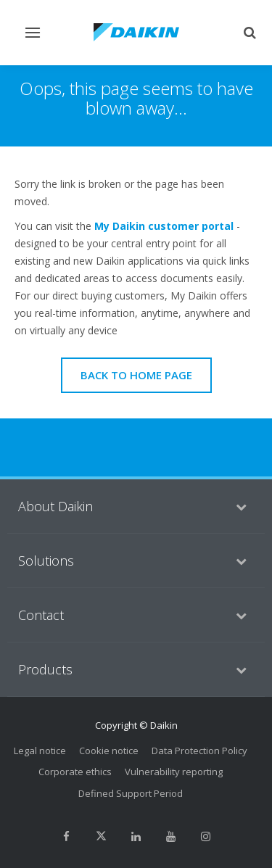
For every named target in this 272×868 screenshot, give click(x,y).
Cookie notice (109, 751)
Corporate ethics (75, 772)
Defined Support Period (131, 793)
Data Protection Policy (199, 751)
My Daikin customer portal (164, 226)
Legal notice (40, 751)
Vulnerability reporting (174, 772)
